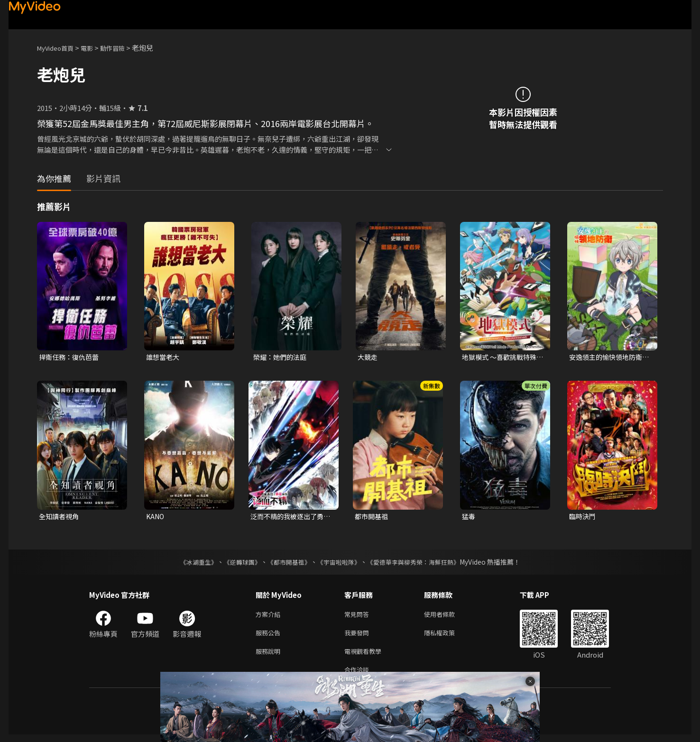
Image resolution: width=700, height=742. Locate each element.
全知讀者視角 (60, 518)
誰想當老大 (164, 357)
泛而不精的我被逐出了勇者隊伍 (290, 518)
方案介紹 (270, 617)
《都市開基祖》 (286, 564)
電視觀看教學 (366, 656)
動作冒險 (123, 48)
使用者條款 (447, 617)
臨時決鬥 (583, 518)
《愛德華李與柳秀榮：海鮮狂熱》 (419, 564)
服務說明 (270, 656)
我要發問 (359, 637)
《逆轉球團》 (237, 564)
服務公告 (270, 637)
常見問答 (359, 617)
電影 (94, 48)
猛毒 (469, 518)
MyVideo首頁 (59, 48)
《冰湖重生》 (190, 564)
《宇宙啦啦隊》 (340, 564)
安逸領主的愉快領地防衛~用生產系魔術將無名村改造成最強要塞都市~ (610, 357)
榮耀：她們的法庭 (282, 357)
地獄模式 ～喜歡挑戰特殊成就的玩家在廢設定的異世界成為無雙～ (502, 357)
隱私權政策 (447, 637)
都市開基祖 (373, 518)
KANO (156, 518)
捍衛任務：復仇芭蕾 (71, 357)
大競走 (368, 357)
